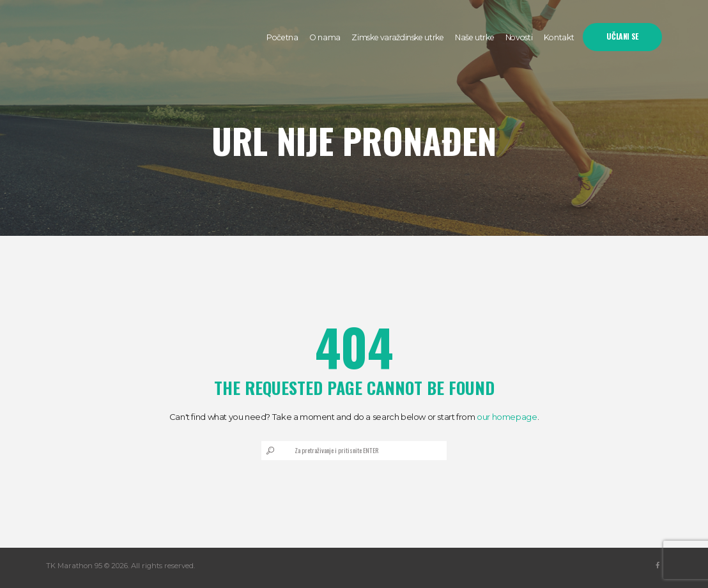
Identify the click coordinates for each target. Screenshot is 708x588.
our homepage (507, 417)
